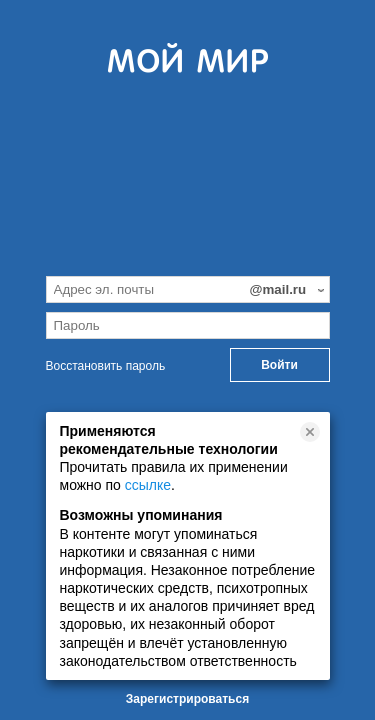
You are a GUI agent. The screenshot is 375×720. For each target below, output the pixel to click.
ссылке (148, 485)
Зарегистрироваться (187, 699)
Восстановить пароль (106, 366)
